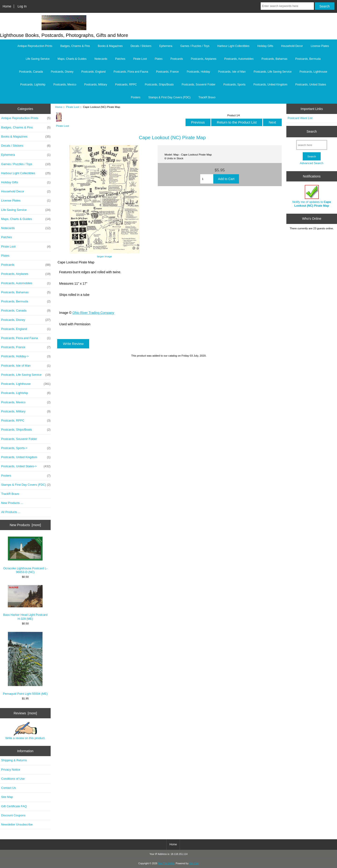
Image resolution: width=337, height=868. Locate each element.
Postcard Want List (300, 118)
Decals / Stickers (141, 46)
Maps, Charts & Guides (72, 59)
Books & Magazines (110, 46)
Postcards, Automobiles (239, 59)
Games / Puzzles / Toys (195, 46)
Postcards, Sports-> (26, 448)
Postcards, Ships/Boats (159, 85)
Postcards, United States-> (26, 466)
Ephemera (166, 46)
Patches (120, 59)
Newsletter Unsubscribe (17, 824)
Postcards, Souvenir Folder (198, 85)
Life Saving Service (38, 59)
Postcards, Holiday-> (26, 356)
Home (7, 6)
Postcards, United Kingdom (270, 85)
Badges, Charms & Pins (75, 46)
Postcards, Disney (62, 72)
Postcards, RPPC (126, 85)
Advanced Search (312, 163)
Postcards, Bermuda (308, 59)
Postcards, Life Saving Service (273, 72)
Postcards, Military (96, 85)
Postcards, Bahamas (274, 59)
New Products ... (12, 503)
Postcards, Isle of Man (232, 72)
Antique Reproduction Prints (35, 46)
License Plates (320, 46)
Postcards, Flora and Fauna (131, 72)
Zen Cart (194, 863)
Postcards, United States (311, 85)
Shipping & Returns (14, 760)
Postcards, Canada (31, 72)
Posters (136, 97)
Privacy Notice (11, 770)
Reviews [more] (25, 713)
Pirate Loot (73, 107)
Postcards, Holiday (198, 72)
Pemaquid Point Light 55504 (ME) (25, 664)
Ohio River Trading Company (93, 313)
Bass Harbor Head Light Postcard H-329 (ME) (25, 603)
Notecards (101, 59)
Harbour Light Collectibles (233, 46)
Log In (22, 6)
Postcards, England (93, 72)
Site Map (7, 797)
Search (312, 131)
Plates (159, 59)
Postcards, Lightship (33, 85)
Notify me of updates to (312, 196)
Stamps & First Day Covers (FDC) (170, 97)
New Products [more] (25, 525)
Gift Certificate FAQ (14, 806)
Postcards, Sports (234, 85)
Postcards (177, 59)
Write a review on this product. (25, 731)
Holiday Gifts (265, 46)
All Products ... (11, 512)
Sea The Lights (166, 863)
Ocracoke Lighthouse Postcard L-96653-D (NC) (25, 555)
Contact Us (9, 788)
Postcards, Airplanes (204, 59)
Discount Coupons (13, 815)
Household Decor (292, 46)
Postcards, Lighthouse (314, 72)
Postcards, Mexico (65, 85)
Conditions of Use (13, 779)
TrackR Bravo (207, 97)
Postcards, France (167, 72)
